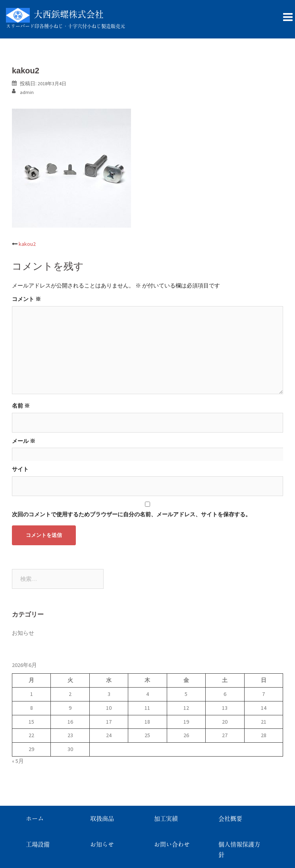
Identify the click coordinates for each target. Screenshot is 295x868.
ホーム (35, 819)
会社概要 (230, 819)
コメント (26, 299)
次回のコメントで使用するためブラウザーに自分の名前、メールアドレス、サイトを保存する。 (131, 514)
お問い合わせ (172, 844)
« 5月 (18, 761)
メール (24, 441)
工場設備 (38, 844)
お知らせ (23, 633)
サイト (20, 469)
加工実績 (166, 819)
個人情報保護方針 (239, 850)
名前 (21, 406)
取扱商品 (102, 819)
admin (27, 92)
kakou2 (27, 244)
